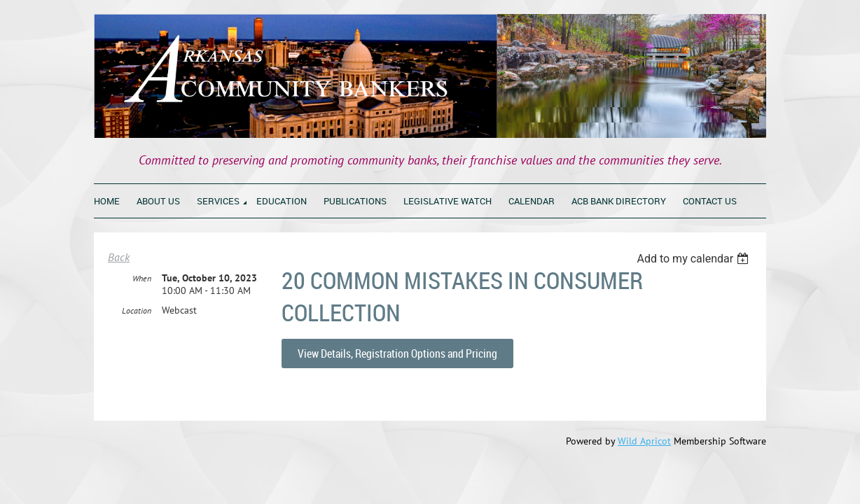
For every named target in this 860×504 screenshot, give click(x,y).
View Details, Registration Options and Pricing (397, 353)
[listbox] (694, 259)
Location (137, 343)
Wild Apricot (644, 441)
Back (119, 257)
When (142, 311)
